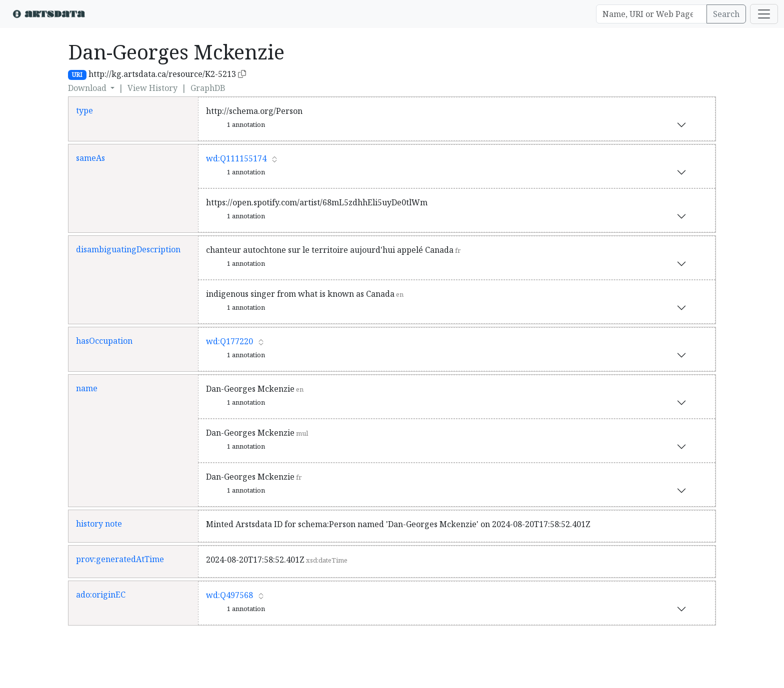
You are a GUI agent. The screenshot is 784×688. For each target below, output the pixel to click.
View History (152, 88)
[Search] (651, 14)
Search (726, 14)
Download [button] (88, 88)
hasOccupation (104, 341)
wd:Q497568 (229, 595)
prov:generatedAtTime (120, 559)
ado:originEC (101, 595)
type (84, 110)
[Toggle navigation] (764, 14)
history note (99, 524)
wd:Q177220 (229, 341)
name (87, 388)
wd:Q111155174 (236, 158)
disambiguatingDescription (128, 249)
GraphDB (208, 88)
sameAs (90, 158)
